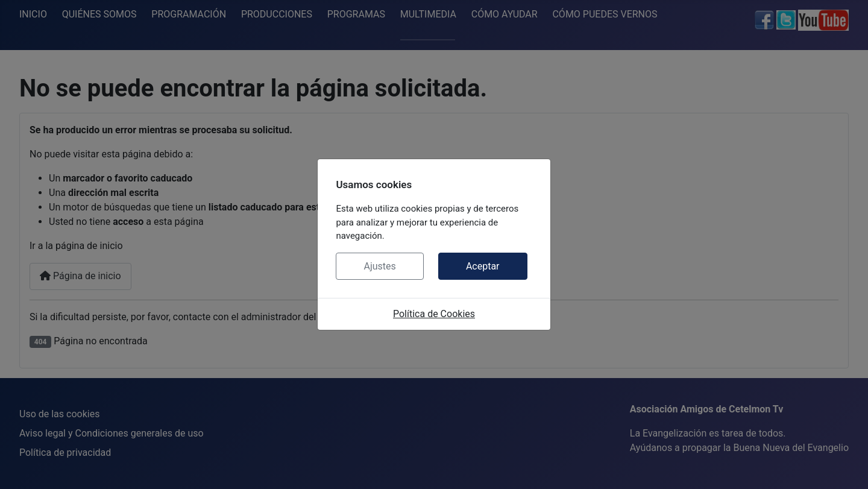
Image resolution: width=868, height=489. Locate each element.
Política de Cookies (434, 314)
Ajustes (379, 266)
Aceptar (483, 266)
